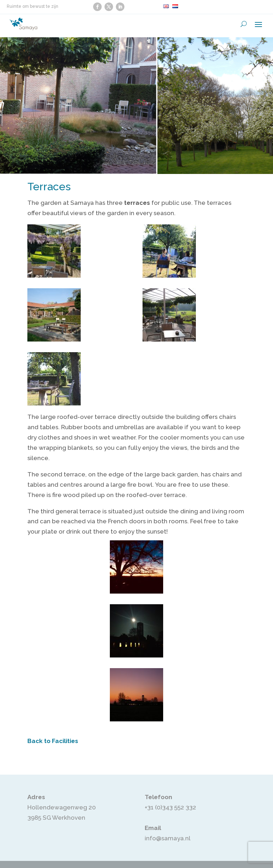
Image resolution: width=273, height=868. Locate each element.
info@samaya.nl (168, 838)
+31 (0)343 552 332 (170, 807)
